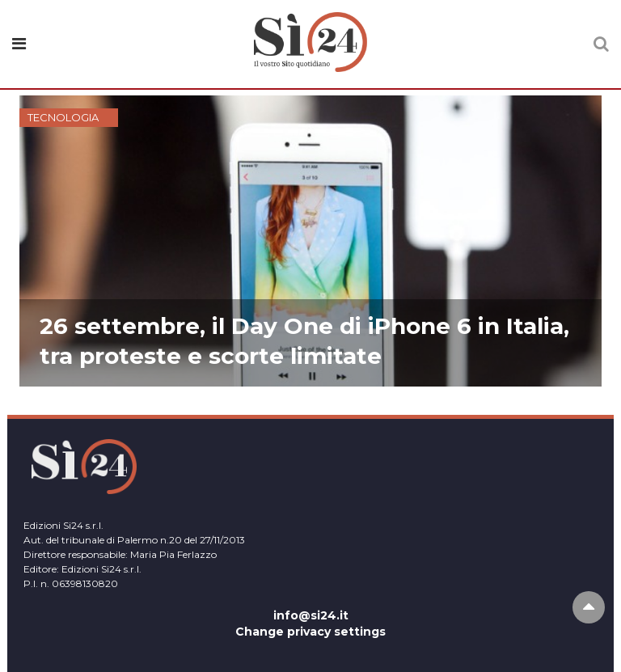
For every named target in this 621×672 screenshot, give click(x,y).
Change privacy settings (310, 632)
